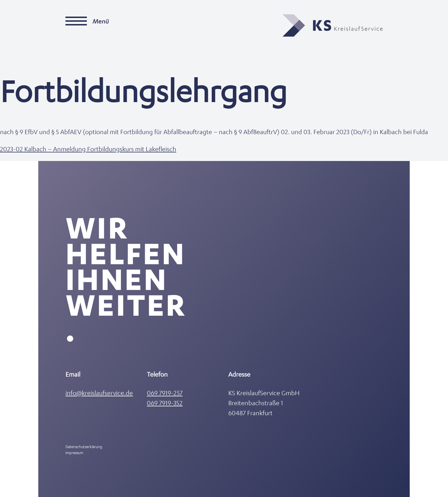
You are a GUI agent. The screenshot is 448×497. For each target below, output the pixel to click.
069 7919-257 (165, 393)
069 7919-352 (165, 403)
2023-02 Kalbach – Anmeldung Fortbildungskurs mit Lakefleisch (88, 149)
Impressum (74, 453)
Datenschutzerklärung (84, 447)
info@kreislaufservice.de (99, 393)
